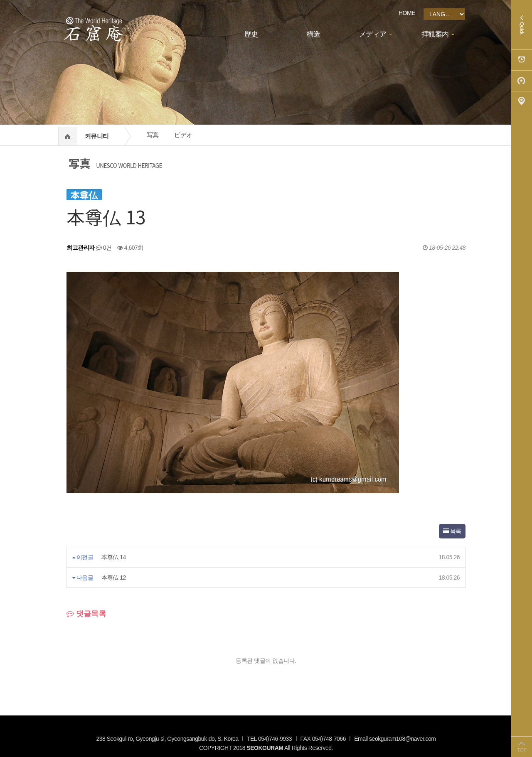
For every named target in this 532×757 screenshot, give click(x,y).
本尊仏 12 (113, 578)
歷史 (251, 34)
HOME (407, 13)
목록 (452, 531)
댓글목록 (86, 614)
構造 (314, 34)
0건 (104, 248)
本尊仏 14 (113, 557)
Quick (522, 25)
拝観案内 (435, 34)
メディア (373, 34)
